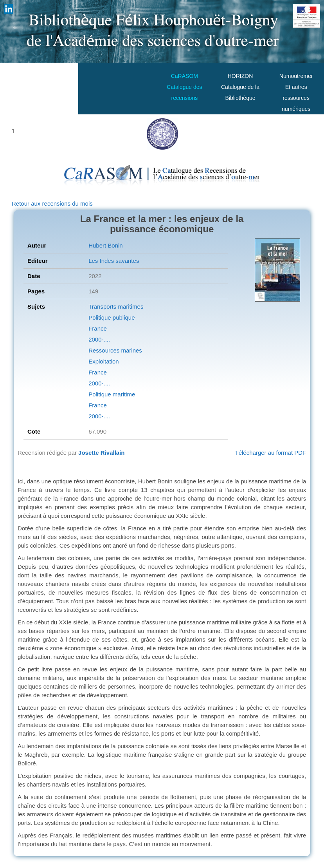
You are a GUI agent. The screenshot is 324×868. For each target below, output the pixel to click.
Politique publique (112, 317)
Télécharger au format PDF (271, 453)
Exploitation (104, 361)
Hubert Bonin (106, 245)
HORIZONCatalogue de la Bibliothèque (240, 87)
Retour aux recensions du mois (52, 203)
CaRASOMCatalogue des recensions (184, 87)
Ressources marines (115, 350)
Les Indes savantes (114, 261)
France (98, 328)
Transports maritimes (116, 307)
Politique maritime (112, 394)
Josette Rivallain (101, 453)
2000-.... (99, 339)
